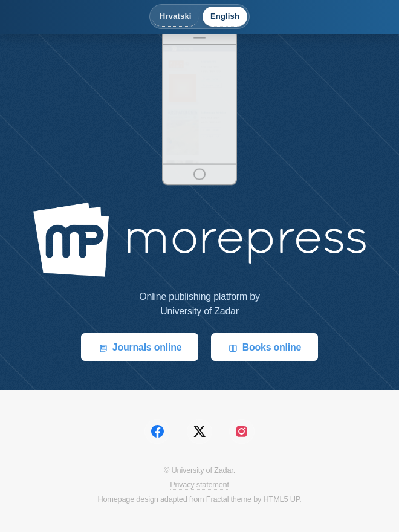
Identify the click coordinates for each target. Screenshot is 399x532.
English (225, 16)
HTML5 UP (282, 499)
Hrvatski (176, 16)
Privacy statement (199, 485)
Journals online (140, 348)
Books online (265, 348)
